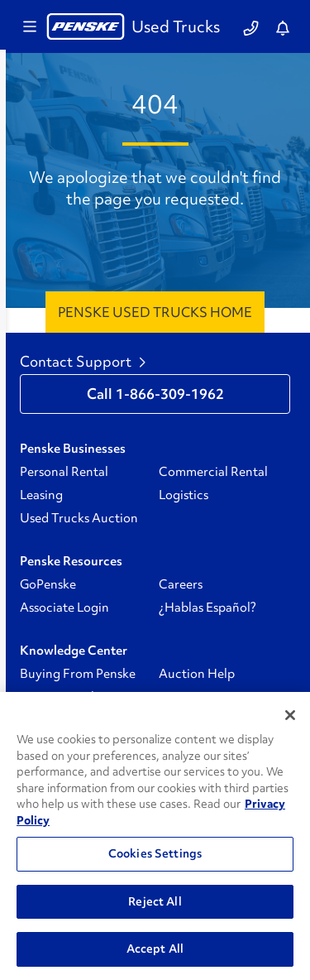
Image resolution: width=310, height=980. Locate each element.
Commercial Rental (213, 472)
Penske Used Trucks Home (155, 312)
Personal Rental (64, 472)
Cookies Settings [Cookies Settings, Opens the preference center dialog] (155, 853)
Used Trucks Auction (79, 518)
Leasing (41, 495)
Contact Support (83, 362)
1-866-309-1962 (170, 394)
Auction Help (197, 674)
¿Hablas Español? (207, 608)
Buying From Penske (78, 674)
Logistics (184, 495)
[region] (155, 836)
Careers (181, 584)
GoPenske (48, 584)
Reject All (155, 901)
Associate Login (64, 608)
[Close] (290, 715)
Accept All (155, 949)
